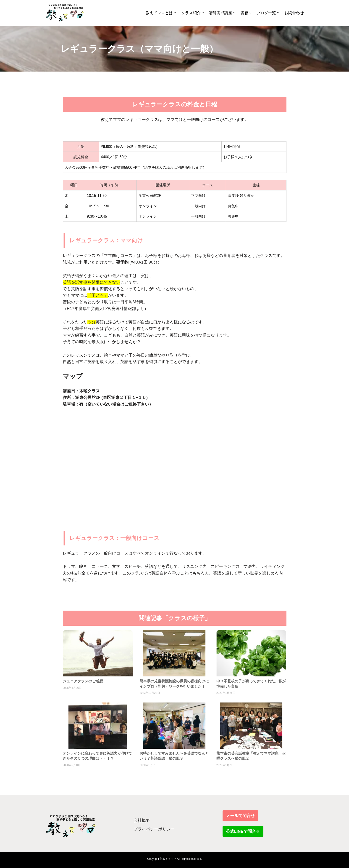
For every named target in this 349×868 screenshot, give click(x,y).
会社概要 (142, 820)
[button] (175, 13)
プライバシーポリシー (154, 829)
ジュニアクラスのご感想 (83, 681)
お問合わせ (294, 13)
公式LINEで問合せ (243, 831)
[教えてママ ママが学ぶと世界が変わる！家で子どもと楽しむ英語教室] (64, 13)
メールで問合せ (240, 816)
